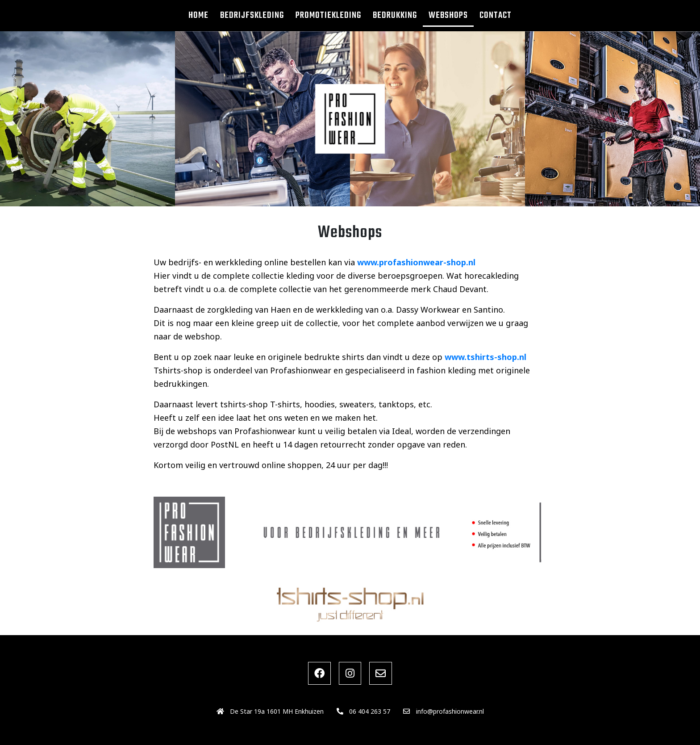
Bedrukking (395, 15)
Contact (496, 15)
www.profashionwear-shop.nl (416, 262)
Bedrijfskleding (252, 15)
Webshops (448, 15)
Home (198, 15)
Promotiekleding (328, 15)
